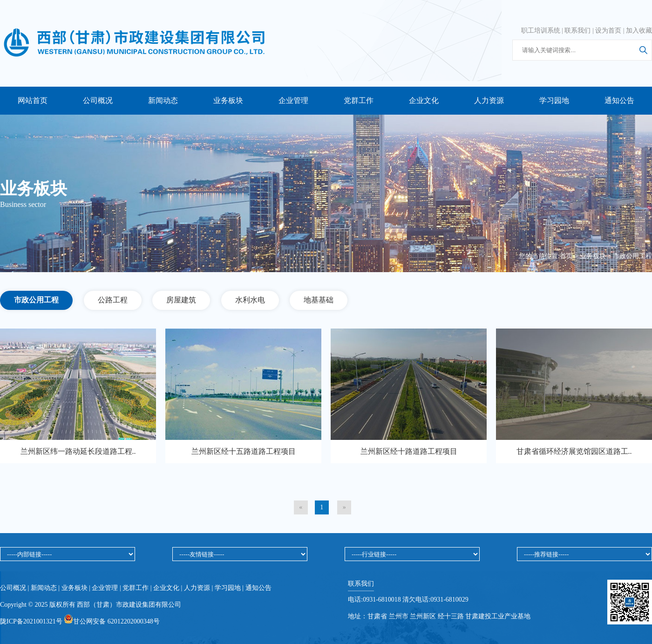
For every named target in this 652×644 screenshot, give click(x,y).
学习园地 (554, 100)
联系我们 (577, 31)
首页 (566, 256)
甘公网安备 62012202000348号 (112, 621)
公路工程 (113, 300)
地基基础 (319, 300)
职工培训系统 (541, 31)
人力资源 (489, 100)
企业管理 (293, 100)
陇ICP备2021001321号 (32, 621)
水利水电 (250, 300)
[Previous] (301, 507)
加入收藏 (639, 31)
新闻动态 (163, 100)
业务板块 (228, 100)
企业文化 (424, 100)
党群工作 (359, 100)
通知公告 (619, 100)
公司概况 (98, 100)
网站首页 (33, 100)
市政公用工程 (632, 256)
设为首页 (608, 31)
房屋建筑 (181, 300)
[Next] (344, 507)
